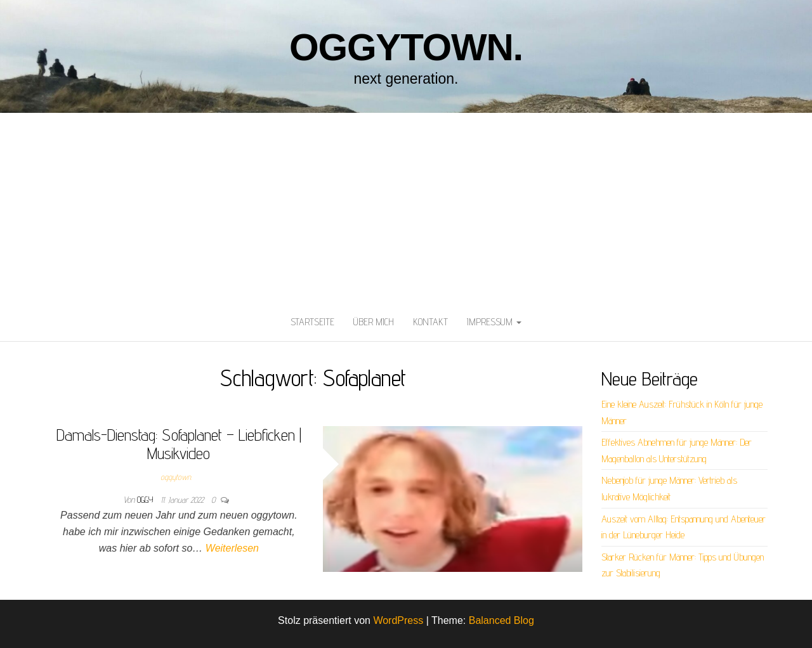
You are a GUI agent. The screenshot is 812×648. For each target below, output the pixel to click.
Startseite (312, 322)
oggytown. (406, 47)
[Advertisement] (406, 208)
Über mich (374, 322)
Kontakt (430, 322)
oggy (146, 500)
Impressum (494, 322)
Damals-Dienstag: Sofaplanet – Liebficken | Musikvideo (179, 444)
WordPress (398, 620)
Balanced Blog (501, 620)
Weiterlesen (232, 548)
